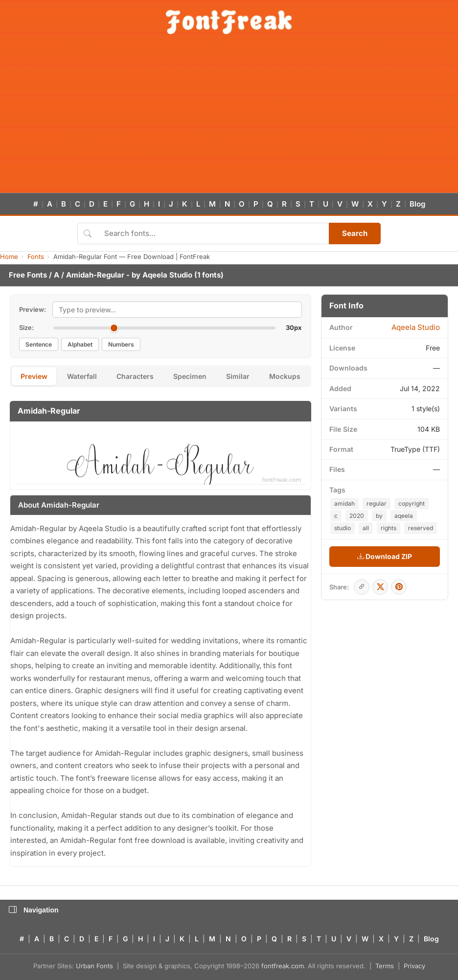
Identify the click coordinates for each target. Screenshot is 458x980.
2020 (357, 516)
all (366, 528)
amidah (344, 503)
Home (9, 257)
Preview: (33, 309)
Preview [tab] (34, 376)
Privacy (414, 966)
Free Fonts (28, 275)
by (379, 516)
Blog (417, 204)
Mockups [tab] (285, 376)
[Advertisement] (229, 119)
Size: (26, 327)
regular (377, 503)
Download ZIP (385, 556)
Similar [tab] (238, 376)
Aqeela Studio (167, 275)
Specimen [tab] (190, 376)
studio (343, 528)
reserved (421, 528)
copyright (412, 503)
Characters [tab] (135, 376)
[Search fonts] (213, 233)
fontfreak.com (283, 966)
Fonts (36, 257)
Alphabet (80, 344)
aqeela (404, 516)
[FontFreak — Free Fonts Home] (229, 22)
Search (355, 233)
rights (389, 528)
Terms (385, 966)
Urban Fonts (94, 966)
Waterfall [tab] (82, 376)
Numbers (121, 344)
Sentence (39, 344)
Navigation (34, 910)
